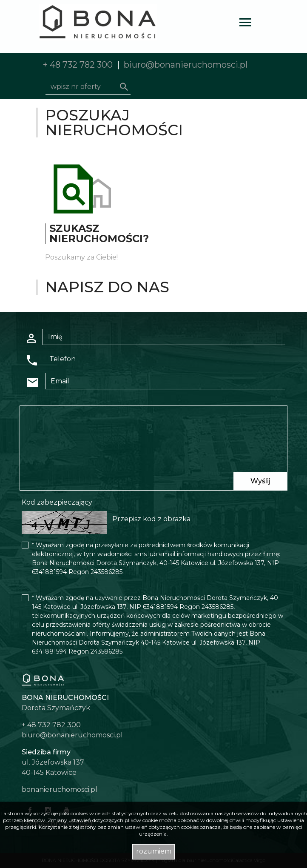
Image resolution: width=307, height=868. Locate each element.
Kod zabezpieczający (57, 502)
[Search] (88, 87)
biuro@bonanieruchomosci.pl (186, 65)
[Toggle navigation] (245, 24)
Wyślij (260, 481)
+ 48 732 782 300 (78, 65)
